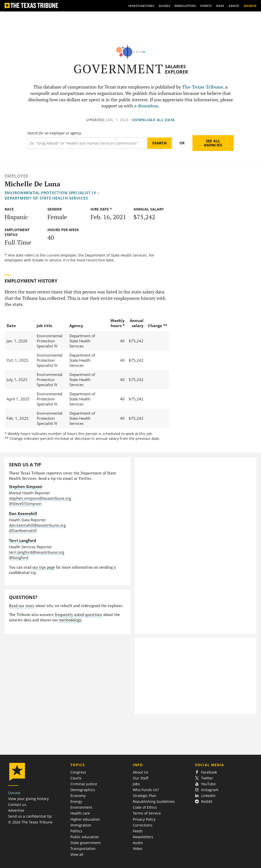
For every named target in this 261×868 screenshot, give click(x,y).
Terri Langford (23, 540)
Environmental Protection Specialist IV (50, 193)
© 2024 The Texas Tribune (30, 822)
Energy (76, 801)
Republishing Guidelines (154, 801)
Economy (78, 796)
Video (138, 849)
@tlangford (19, 557)
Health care (80, 813)
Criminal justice (84, 784)
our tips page (44, 567)
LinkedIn (205, 796)
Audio (138, 843)
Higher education (85, 819)
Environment (81, 807)
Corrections (143, 825)
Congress (78, 772)
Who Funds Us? (146, 790)
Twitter (204, 778)
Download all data (154, 120)
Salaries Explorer (177, 69)
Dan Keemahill (23, 513)
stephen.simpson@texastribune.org (40, 498)
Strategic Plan (145, 796)
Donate (14, 793)
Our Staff (141, 778)
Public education (85, 837)
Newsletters (143, 837)
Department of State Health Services (46, 198)
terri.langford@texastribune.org (37, 552)
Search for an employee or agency (54, 133)
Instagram (207, 790)
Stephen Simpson (26, 486)
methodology (70, 620)
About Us (141, 772)
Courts (76, 778)
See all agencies (213, 143)
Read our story (22, 606)
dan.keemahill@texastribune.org (37, 525)
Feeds (138, 831)
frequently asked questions (79, 615)
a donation (146, 106)
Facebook (206, 772)
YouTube (205, 784)
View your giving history (28, 799)
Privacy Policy (144, 819)
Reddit (204, 801)
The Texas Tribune (203, 87)
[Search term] (87, 143)
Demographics (83, 790)
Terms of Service (147, 813)
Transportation (83, 849)
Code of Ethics (145, 807)
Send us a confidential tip (30, 816)
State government (86, 843)
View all (77, 854)
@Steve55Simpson (25, 503)
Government (118, 69)
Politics (76, 831)
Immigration (81, 825)
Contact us (17, 804)
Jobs (136, 784)
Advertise (16, 810)
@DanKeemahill (23, 530)
